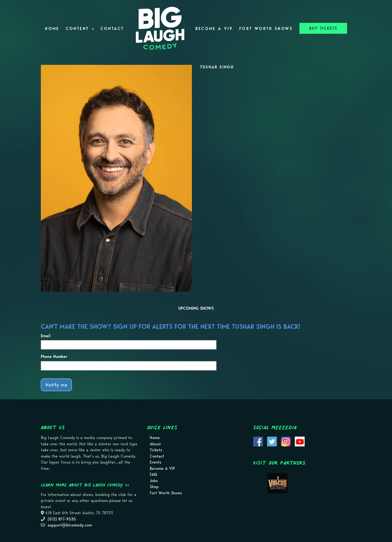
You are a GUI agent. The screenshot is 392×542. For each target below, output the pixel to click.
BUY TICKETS (323, 28)
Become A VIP (214, 29)
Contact (112, 29)
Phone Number (54, 357)
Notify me (56, 385)
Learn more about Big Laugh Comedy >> (85, 485)
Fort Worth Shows (266, 29)
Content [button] (80, 29)
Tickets (156, 450)
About (155, 444)
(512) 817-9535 (62, 519)
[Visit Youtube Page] (300, 441)
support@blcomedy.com (70, 525)
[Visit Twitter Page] (272, 441)
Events (155, 462)
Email (46, 336)
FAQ (153, 474)
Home (52, 29)
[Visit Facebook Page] (258, 441)
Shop (154, 487)
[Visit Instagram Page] (286, 441)
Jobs (154, 481)
